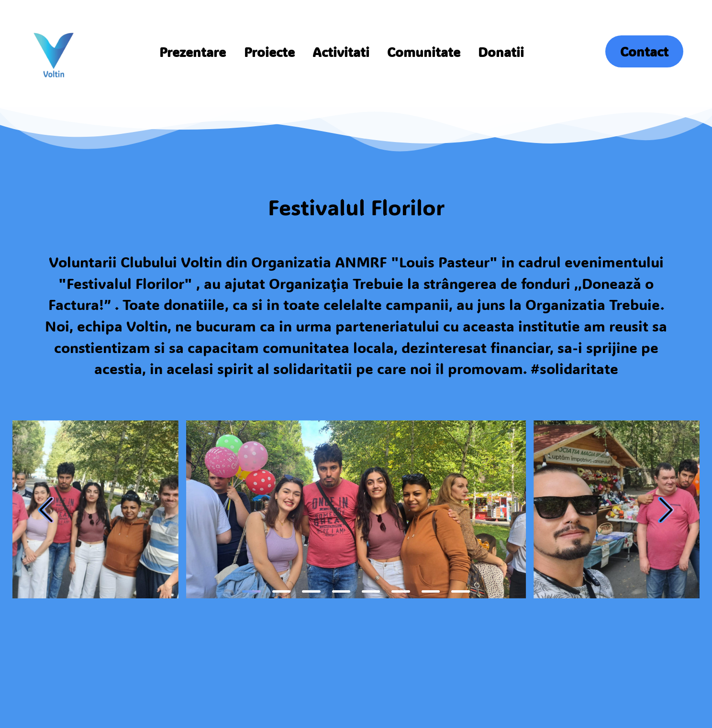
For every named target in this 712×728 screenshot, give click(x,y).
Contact (644, 51)
